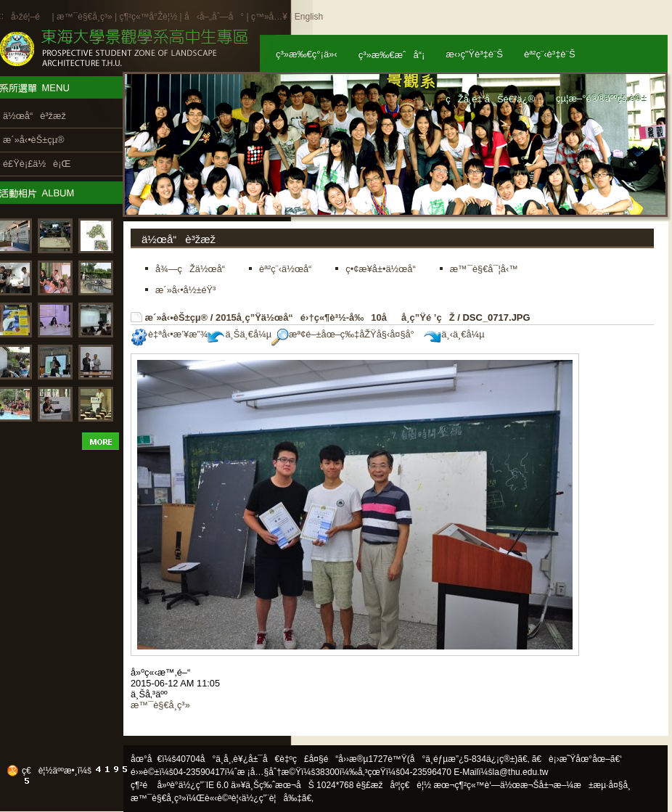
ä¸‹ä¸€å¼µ (454, 334)
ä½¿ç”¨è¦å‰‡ (272, 798)
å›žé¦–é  (30, 17)
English (309, 17)
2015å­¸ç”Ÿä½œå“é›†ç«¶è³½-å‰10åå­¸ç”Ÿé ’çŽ (335, 317)
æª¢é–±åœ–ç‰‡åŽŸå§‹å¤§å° (347, 334)
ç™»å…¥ (269, 17)
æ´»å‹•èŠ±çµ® (177, 317)
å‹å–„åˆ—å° (214, 17)
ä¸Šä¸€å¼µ (239, 334)
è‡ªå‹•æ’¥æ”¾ (169, 334)
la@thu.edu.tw (521, 772)
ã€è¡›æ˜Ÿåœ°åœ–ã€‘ (577, 759)
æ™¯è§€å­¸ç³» (86, 17)
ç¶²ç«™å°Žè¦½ (148, 17)
